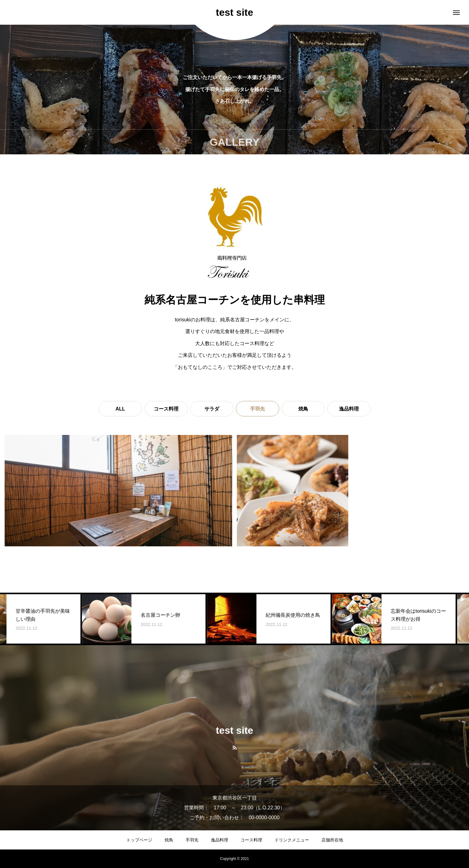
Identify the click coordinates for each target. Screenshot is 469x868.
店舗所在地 (332, 840)
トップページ (139, 840)
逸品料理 (349, 409)
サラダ (212, 409)
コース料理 (166, 409)
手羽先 (192, 840)
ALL (120, 409)
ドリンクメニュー (292, 840)
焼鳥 (303, 409)
